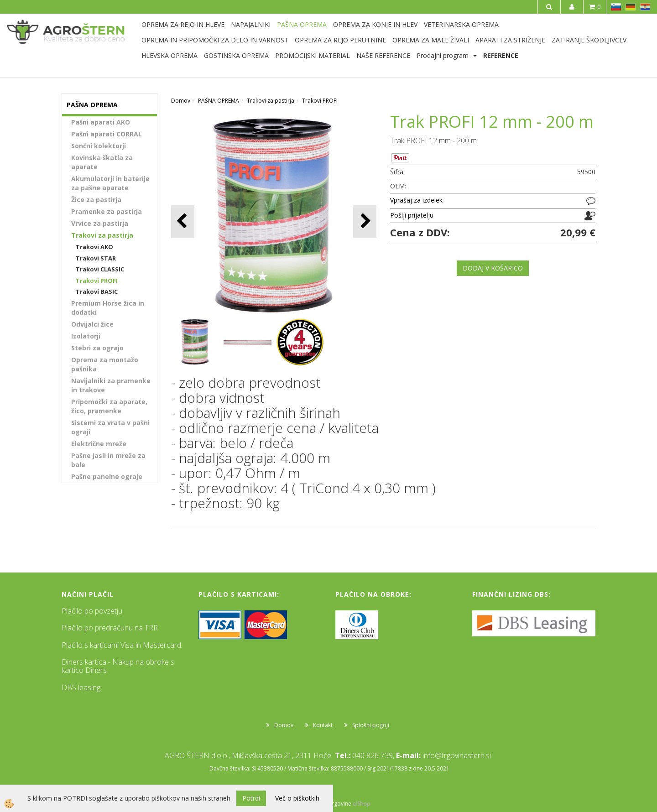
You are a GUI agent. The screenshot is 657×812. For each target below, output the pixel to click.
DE (631, 7)
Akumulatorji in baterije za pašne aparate (110, 183)
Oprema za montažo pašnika (105, 364)
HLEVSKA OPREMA (169, 55)
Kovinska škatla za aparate (102, 162)
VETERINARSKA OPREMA (461, 24)
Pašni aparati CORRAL (107, 134)
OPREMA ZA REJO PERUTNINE (340, 40)
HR (645, 7)
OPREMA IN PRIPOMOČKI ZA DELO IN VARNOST (215, 40)
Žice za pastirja (96, 200)
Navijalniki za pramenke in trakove (111, 385)
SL (616, 7)
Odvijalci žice (92, 324)
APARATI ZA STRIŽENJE (510, 40)
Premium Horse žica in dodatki (108, 308)
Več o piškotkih (297, 798)
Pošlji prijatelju (412, 215)
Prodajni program (443, 55)
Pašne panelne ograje (107, 476)
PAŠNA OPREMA (302, 24)
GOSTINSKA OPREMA (236, 55)
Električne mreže (99, 444)
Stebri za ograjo (97, 348)
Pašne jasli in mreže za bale (108, 460)
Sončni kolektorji (99, 146)
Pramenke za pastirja (107, 211)
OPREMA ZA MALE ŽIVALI (431, 40)
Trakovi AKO (94, 247)
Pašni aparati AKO (101, 122)
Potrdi (251, 798)
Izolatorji (86, 336)
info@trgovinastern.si (457, 755)
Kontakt (323, 725)
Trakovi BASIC (97, 291)
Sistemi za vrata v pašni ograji (110, 427)
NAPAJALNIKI (251, 24)
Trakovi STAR (96, 258)
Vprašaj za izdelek (416, 200)
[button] (365, 221)
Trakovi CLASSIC (100, 269)
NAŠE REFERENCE (383, 55)
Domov (181, 101)
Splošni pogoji (371, 725)
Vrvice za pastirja (100, 223)
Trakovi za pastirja (102, 235)
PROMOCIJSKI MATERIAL (313, 55)
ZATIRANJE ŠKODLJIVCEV (589, 40)
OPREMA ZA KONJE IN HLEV (375, 24)
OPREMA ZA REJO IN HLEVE (183, 24)
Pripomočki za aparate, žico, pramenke (109, 406)
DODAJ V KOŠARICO (493, 268)
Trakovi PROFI (97, 281)
